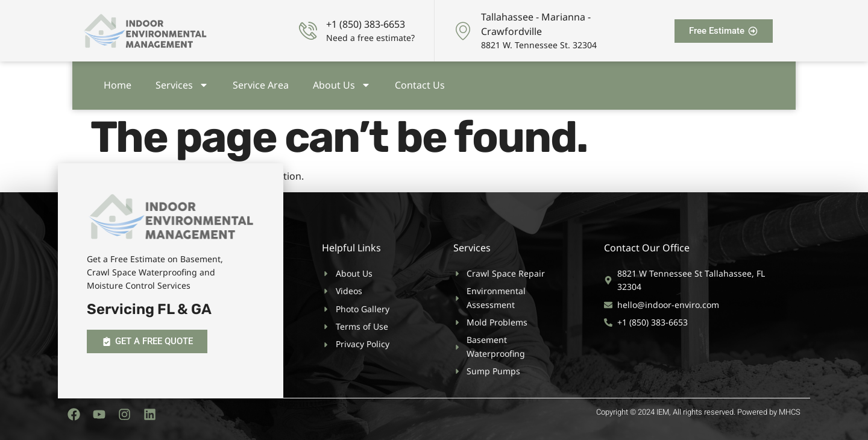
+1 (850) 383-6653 (366, 24)
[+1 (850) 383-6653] (308, 31)
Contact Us (420, 83)
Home (118, 83)
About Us (342, 83)
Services (182, 83)
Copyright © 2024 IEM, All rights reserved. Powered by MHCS (698, 412)
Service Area (261, 83)
